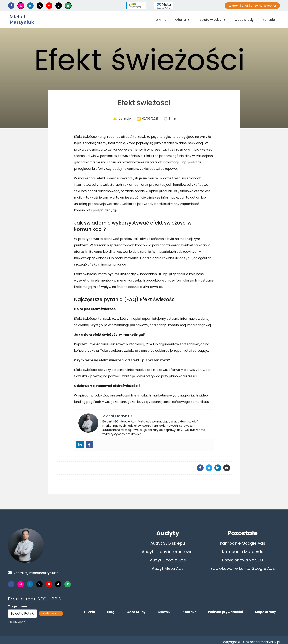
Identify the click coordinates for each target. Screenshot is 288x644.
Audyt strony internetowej (168, 552)
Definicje (125, 119)
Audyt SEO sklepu (168, 543)
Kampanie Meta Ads (243, 552)
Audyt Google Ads (168, 560)
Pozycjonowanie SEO (242, 560)
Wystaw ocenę (51, 613)
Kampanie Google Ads (242, 543)
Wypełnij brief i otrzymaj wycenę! (252, 6)
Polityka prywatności (225, 612)
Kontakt (269, 20)
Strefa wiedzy (213, 20)
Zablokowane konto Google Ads (243, 568)
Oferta (183, 20)
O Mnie (161, 20)
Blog (111, 612)
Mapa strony (265, 612)
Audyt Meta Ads (168, 568)
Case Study (244, 20)
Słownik (164, 612)
